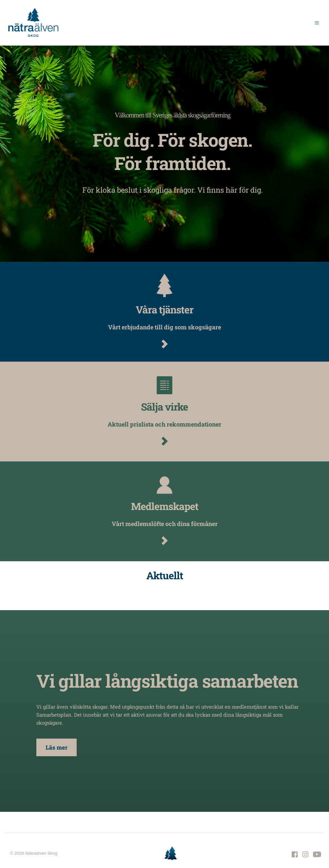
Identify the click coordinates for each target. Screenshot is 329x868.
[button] (315, 22)
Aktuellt (165, 575)
